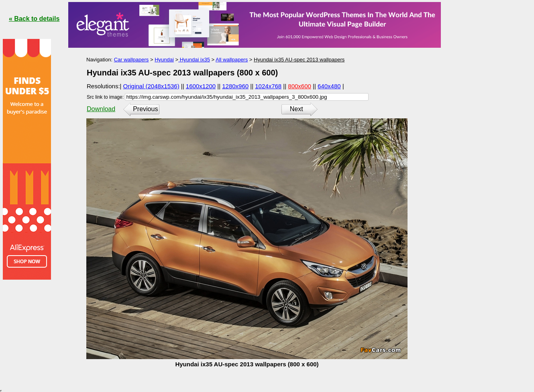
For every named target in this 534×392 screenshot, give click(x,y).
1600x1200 (201, 86)
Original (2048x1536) (151, 86)
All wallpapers (232, 60)
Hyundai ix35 (194, 60)
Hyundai (164, 60)
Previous (145, 109)
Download (101, 109)
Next (297, 109)
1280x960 (235, 86)
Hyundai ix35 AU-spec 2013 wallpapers (299, 60)
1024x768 (268, 86)
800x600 (300, 86)
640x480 (329, 86)
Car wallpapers (131, 60)
